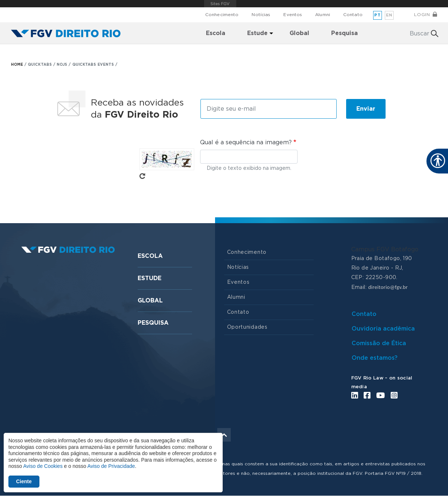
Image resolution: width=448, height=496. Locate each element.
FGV (220, 4)
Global (150, 301)
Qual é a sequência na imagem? (246, 142)
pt (377, 15)
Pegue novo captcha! (142, 176)
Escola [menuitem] (216, 33)
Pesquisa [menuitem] (344, 33)
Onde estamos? (375, 358)
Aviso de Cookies (43, 466)
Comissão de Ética (379, 343)
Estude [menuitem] (257, 33)
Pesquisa (153, 323)
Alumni (323, 15)
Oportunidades (247, 327)
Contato (353, 15)
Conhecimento (222, 15)
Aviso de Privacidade (111, 466)
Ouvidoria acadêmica (383, 329)
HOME (17, 65)
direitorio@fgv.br (388, 287)
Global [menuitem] (299, 33)
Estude (150, 278)
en (389, 15)
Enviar (366, 109)
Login (422, 15)
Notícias (261, 15)
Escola (150, 256)
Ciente (24, 481)
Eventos (293, 15)
